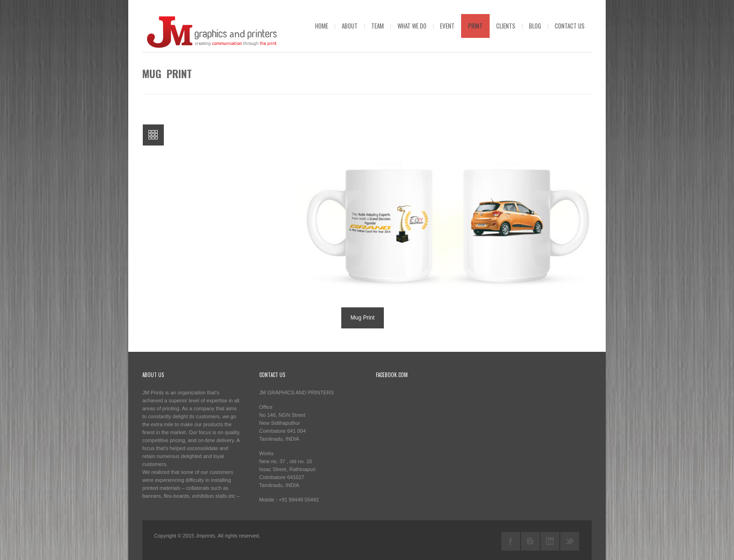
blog (535, 26)
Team (378, 26)
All (153, 135)
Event (447, 26)
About (350, 26)
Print (475, 26)
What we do (412, 26)
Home (322, 26)
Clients (506, 26)
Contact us (570, 26)
